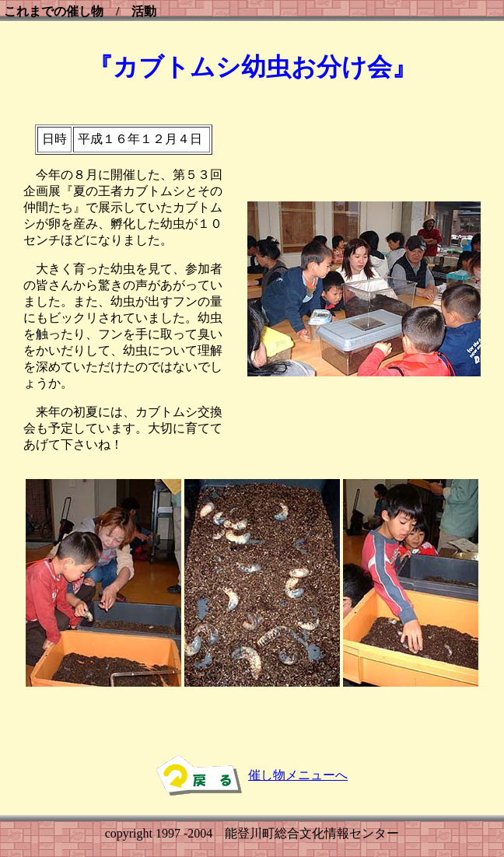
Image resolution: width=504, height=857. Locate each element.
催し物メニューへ (298, 775)
